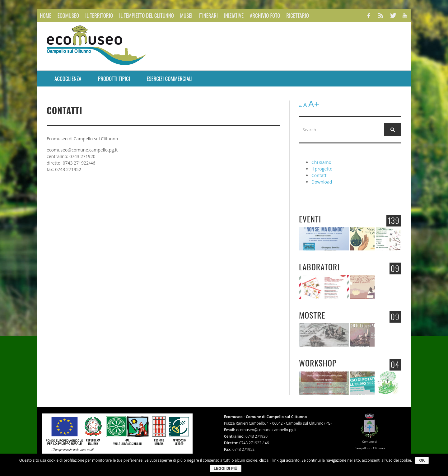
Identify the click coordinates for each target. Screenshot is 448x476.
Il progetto (322, 169)
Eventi (310, 219)
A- (301, 106)
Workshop (318, 363)
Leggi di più (226, 469)
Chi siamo (321, 162)
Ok (422, 460)
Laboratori (319, 267)
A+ (314, 104)
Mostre (312, 315)
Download (322, 182)
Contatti (320, 175)
